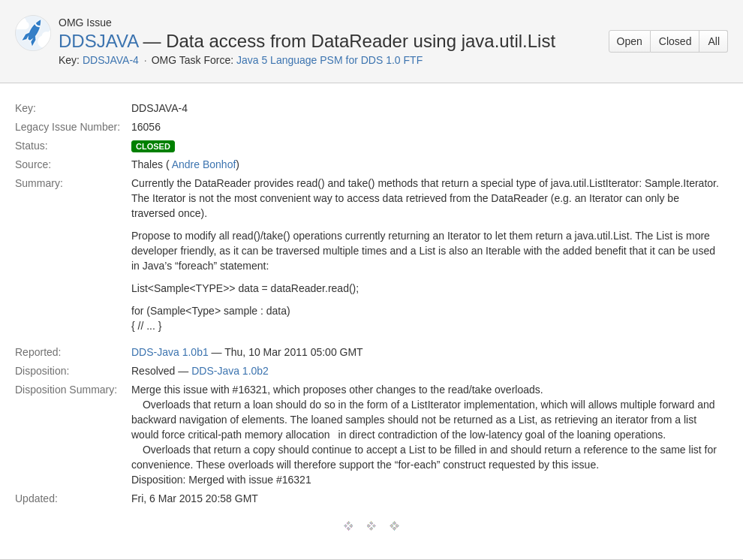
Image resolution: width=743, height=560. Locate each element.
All (714, 41)
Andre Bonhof (204, 164)
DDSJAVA (98, 41)
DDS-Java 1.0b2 (230, 371)
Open (630, 41)
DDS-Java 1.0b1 (170, 352)
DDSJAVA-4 (111, 60)
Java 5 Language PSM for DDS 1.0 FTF (329, 60)
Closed (675, 41)
